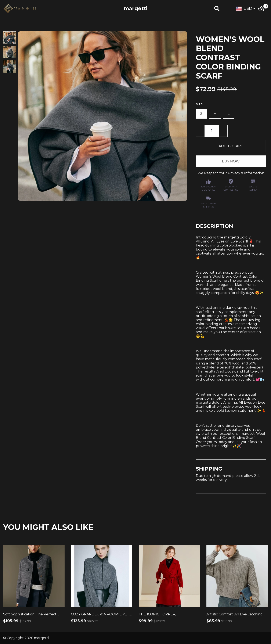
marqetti (136, 8)
